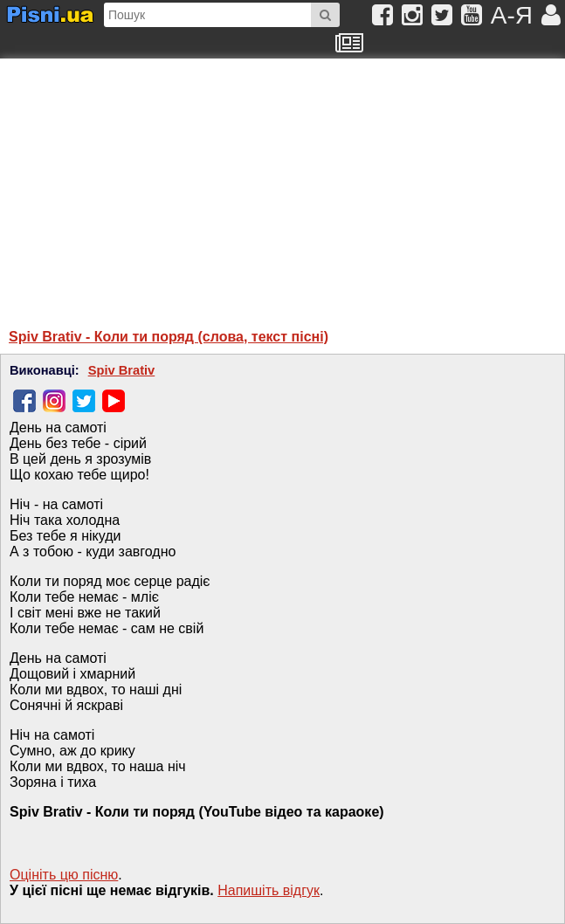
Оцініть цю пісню (64, 875)
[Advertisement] (179, 185)
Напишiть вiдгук (269, 890)
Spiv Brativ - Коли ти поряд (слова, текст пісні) (169, 337)
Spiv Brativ (122, 370)
